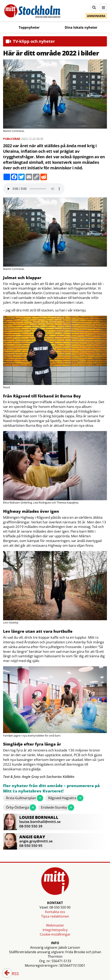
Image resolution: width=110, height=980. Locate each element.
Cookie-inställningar (55, 934)
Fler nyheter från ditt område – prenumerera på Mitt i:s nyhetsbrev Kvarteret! (51, 788)
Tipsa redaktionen (55, 916)
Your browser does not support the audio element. (34, 189)
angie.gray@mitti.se (36, 841)
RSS (12, 974)
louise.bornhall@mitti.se (40, 822)
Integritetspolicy (55, 930)
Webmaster (55, 925)
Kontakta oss (55, 912)
